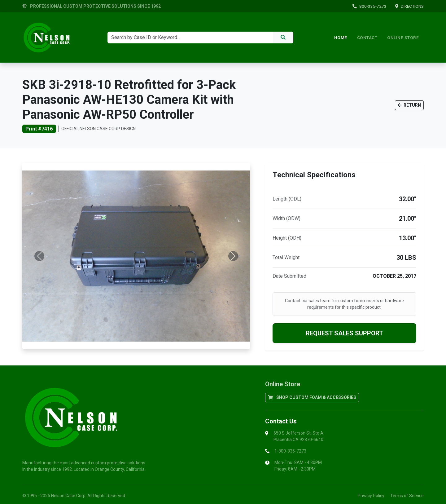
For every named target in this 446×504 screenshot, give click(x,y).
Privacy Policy (371, 496)
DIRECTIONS (409, 6)
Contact (367, 38)
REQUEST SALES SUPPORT (344, 333)
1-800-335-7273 (290, 451)
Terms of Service (407, 496)
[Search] (190, 38)
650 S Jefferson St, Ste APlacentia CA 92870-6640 (298, 436)
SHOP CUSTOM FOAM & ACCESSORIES (312, 397)
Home (341, 38)
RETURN (409, 105)
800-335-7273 (369, 6)
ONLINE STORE (403, 38)
